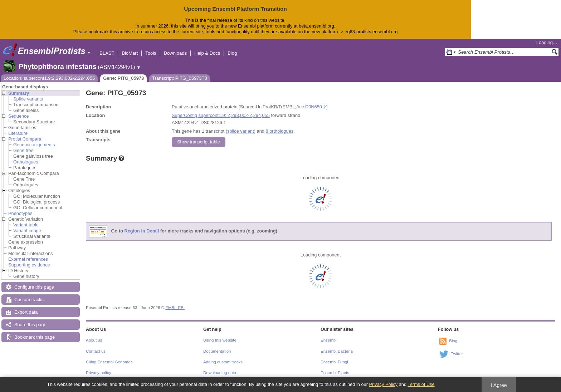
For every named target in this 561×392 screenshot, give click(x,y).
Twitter (457, 354)
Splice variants (28, 99)
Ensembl (329, 340)
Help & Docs (207, 53)
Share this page (30, 325)
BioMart (130, 53)
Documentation (217, 351)
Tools (151, 53)
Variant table (26, 225)
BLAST (107, 53)
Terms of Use (421, 384)
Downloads (175, 53)
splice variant (241, 131)
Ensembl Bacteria (337, 351)
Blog (232, 53)
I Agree (499, 385)
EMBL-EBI (175, 308)
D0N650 (314, 107)
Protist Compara (25, 139)
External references (28, 259)
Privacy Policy (383, 384)
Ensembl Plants (335, 373)
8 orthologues (279, 131)
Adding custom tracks (223, 362)
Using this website (220, 340)
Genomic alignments (34, 145)
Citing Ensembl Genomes (109, 362)
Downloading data (220, 373)
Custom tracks (29, 300)
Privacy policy (98, 373)
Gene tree (23, 150)
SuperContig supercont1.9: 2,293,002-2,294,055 (221, 115)
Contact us (96, 351)
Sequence (19, 116)
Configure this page (34, 287)
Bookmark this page (35, 337)
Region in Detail (142, 231)
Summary (19, 93)
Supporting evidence (29, 265)
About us (94, 340)
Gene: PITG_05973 (123, 78)
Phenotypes (20, 213)
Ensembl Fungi (334, 362)
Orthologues (26, 162)
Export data (26, 312)
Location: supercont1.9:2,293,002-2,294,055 (49, 78)
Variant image (27, 231)
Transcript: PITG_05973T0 (179, 78)
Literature (18, 133)
